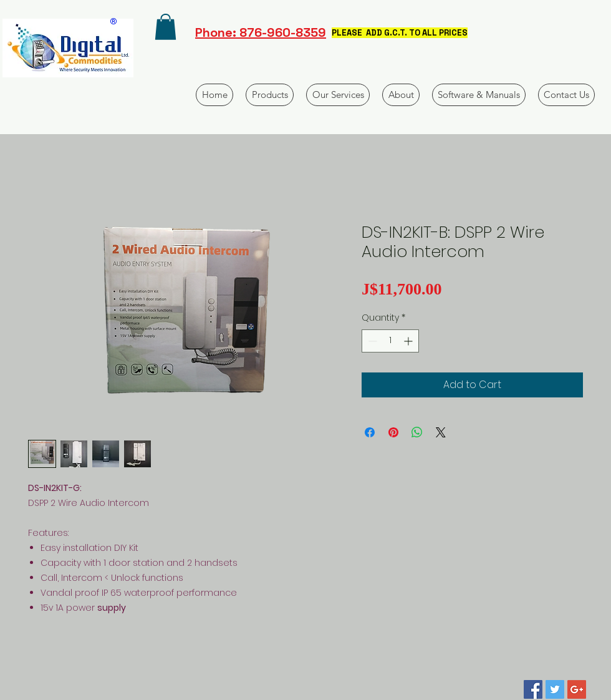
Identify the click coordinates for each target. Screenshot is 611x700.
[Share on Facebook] (370, 432)
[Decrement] (371, 341)
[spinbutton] (390, 341)
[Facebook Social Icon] (533, 689)
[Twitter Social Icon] (555, 689)
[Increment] (409, 341)
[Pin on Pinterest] (393, 432)
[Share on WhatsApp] (417, 432)
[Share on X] (441, 432)
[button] (166, 27)
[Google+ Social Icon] (577, 689)
